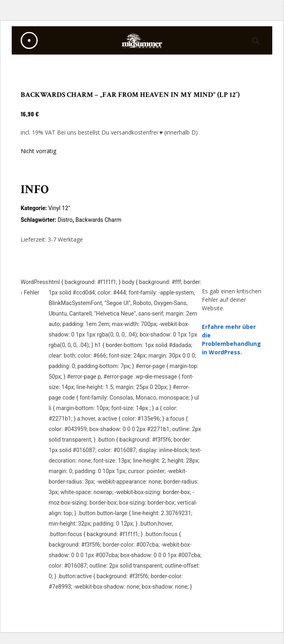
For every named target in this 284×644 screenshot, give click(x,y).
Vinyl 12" (59, 208)
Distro (65, 220)
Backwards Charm (98, 220)
